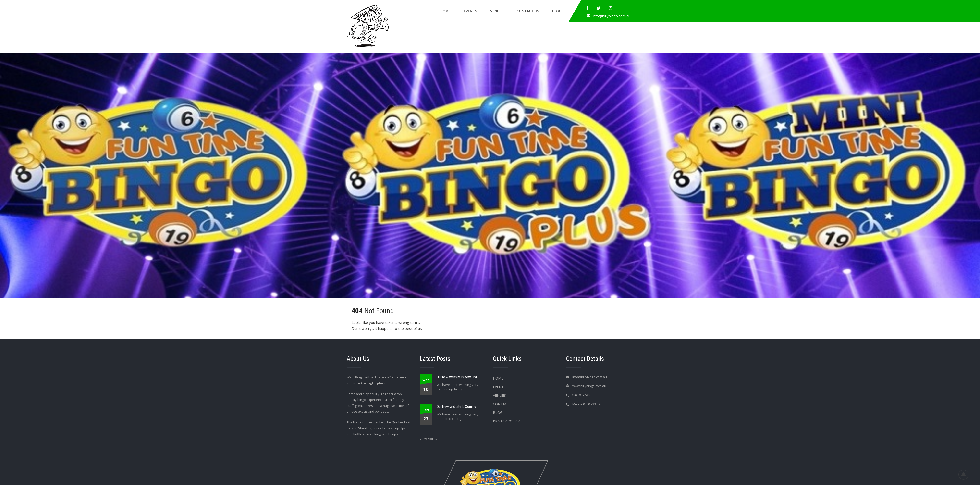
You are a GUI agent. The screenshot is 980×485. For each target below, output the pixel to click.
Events (470, 11)
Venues (497, 11)
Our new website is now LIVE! (458, 377)
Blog (557, 11)
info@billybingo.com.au (612, 16)
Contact (501, 404)
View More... (429, 439)
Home (445, 11)
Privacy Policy (506, 421)
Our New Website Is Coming (456, 407)
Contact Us (528, 11)
